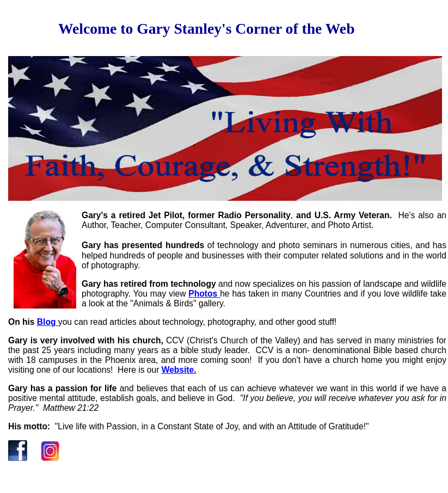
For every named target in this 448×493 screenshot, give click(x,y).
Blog (47, 322)
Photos (204, 294)
